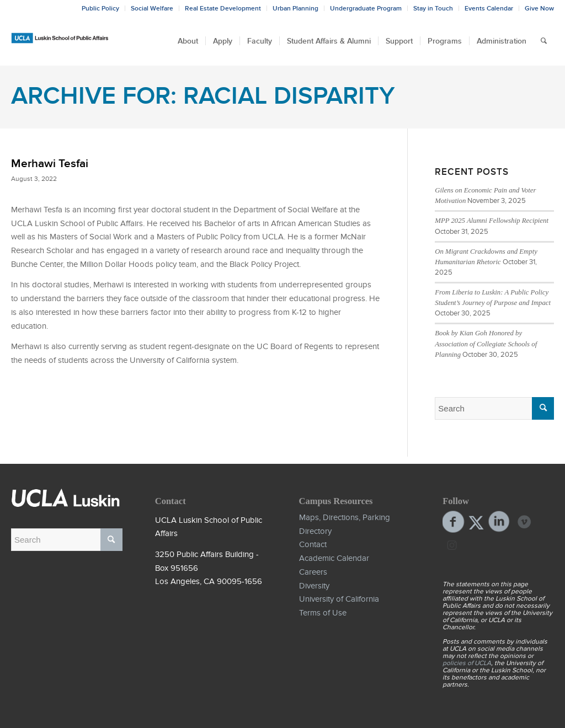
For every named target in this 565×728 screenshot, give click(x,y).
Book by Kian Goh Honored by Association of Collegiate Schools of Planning (486, 344)
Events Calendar (489, 8)
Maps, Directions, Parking (345, 517)
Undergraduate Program (366, 8)
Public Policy (100, 8)
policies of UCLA (467, 663)
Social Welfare (152, 8)
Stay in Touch (433, 8)
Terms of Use (323, 613)
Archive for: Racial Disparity (203, 95)
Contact (313, 544)
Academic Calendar (334, 558)
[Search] (544, 41)
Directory (315, 531)
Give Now (539, 8)
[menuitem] (188, 41)
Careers (313, 572)
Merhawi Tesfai (50, 163)
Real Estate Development (223, 8)
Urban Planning (295, 8)
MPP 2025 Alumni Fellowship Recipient (492, 221)
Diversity (314, 586)
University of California (339, 599)
